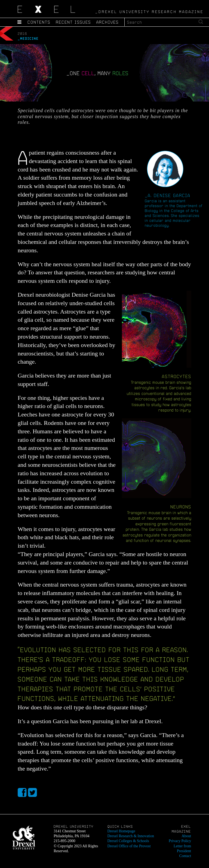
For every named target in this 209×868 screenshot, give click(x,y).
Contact (185, 856)
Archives (107, 22)
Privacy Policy (180, 841)
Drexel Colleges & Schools (128, 841)
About (186, 836)
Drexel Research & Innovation (131, 836)
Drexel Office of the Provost (129, 846)
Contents (39, 22)
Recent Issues (73, 22)
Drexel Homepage (121, 831)
